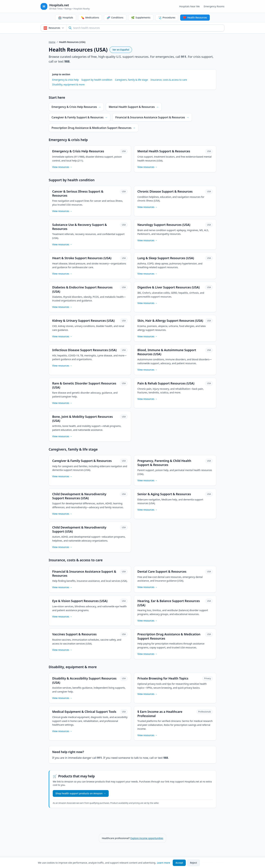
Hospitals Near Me (189, 6)
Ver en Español (121, 50)
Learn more (164, 863)
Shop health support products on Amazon (81, 793)
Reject (193, 863)
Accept (179, 863)
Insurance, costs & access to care (169, 80)
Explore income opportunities (147, 838)
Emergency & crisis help (65, 80)
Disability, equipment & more (68, 84)
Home (52, 42)
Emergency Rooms (214, 6)
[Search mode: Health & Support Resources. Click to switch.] (54, 28)
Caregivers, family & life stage (131, 80)
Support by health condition (97, 80)
